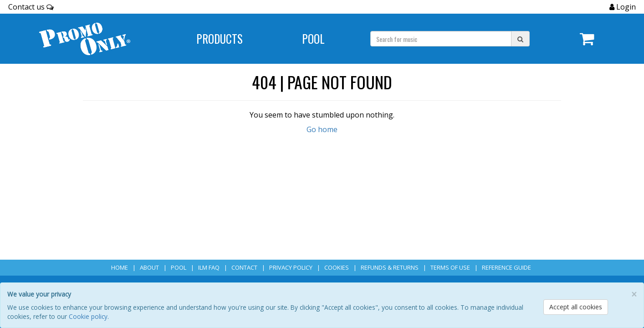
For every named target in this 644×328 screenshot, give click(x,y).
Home (120, 267)
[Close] (634, 295)
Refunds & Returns (390, 267)
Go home (322, 129)
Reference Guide (506, 267)
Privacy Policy (291, 267)
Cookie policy (88, 316)
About (149, 267)
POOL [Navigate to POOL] (313, 38)
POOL (179, 267)
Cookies (337, 267)
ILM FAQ (209, 267)
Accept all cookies (576, 307)
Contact (244, 267)
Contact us (31, 7)
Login (625, 7)
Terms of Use (450, 267)
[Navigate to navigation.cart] (587, 39)
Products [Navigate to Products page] (220, 38)
